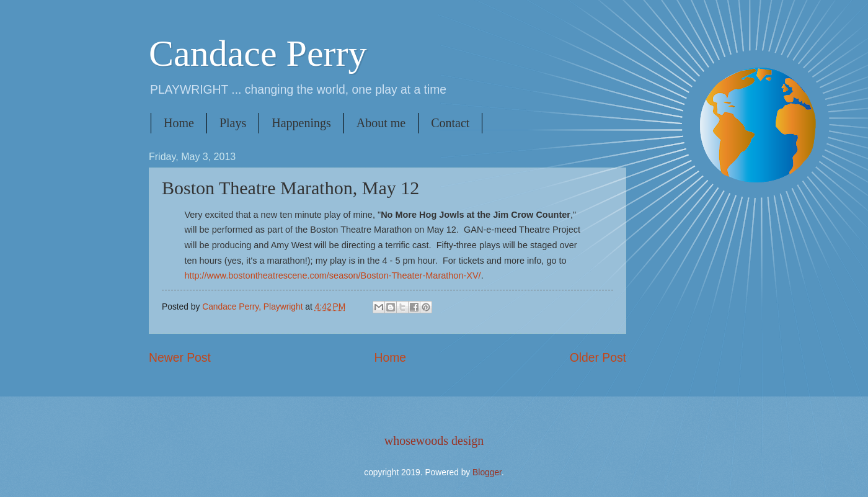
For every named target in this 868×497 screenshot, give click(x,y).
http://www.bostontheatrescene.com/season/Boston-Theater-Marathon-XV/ (332, 275)
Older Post (598, 358)
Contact (450, 123)
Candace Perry (258, 53)
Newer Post (180, 358)
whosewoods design (434, 441)
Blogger (487, 472)
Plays (233, 123)
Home (179, 123)
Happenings (301, 123)
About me (381, 123)
